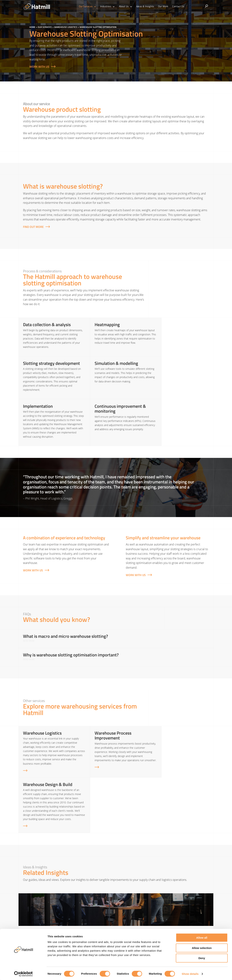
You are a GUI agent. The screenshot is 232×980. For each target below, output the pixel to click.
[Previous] (14, 880)
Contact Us (177, 6)
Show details (190, 973)
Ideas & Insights (145, 6)
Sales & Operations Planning (183, 920)
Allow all (202, 937)
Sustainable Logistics (178, 926)
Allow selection (202, 947)
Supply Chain (124, 913)
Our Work (162, 6)
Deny (202, 957)
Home (32, 27)
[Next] (218, 880)
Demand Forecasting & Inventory (186, 913)
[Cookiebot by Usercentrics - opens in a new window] (23, 973)
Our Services (89, 6)
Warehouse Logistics (66, 27)
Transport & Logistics (129, 926)
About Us (126, 6)
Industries (108, 6)
